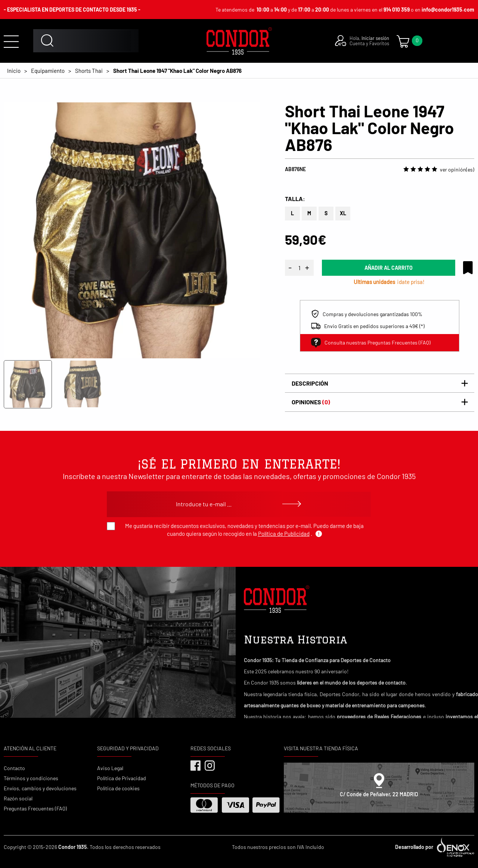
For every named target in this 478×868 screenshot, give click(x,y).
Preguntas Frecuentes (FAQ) (35, 808)
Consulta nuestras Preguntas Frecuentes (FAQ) (371, 343)
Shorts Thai (89, 71)
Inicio (14, 71)
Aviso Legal (110, 768)
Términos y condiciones (31, 778)
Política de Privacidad (122, 778)
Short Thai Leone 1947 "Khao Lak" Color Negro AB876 (177, 71)
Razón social (18, 798)
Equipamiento (48, 71)
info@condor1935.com (448, 10)
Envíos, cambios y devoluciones (40, 788)
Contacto (14, 768)
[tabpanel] (132, 230)
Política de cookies (118, 788)
